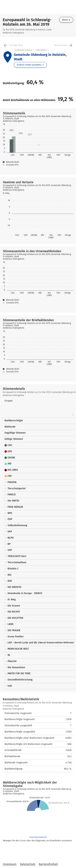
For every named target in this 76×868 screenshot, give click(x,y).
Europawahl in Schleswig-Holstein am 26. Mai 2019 (27, 22)
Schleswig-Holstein (23, 50)
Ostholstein (41, 50)
